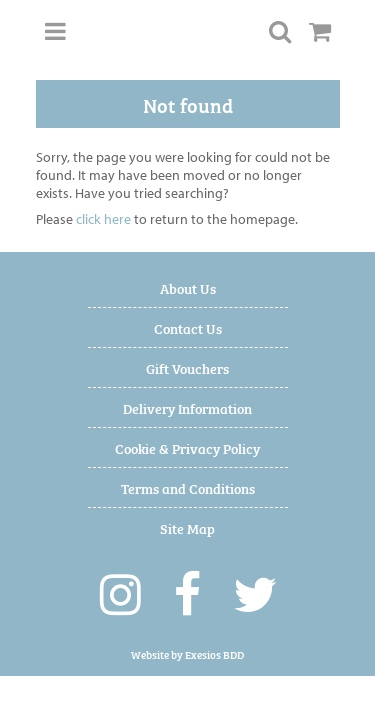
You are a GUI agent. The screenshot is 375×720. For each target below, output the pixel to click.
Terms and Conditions (188, 487)
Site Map (187, 527)
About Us (188, 287)
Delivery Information (187, 407)
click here (103, 219)
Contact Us (188, 327)
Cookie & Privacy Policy (187, 447)
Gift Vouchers (187, 367)
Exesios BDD (214, 654)
